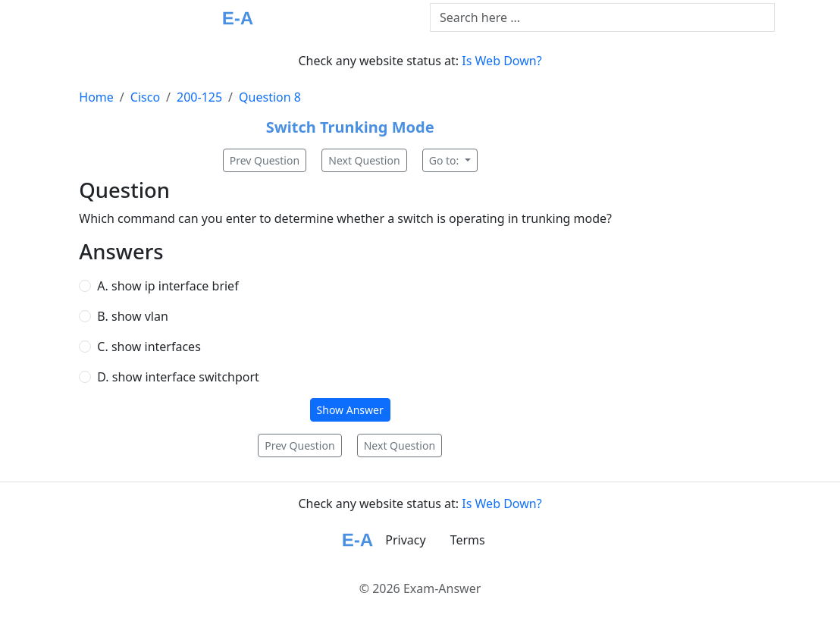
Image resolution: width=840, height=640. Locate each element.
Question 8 (270, 97)
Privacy (405, 540)
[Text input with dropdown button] (602, 17)
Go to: (445, 160)
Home (96, 97)
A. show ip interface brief (168, 286)
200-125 (199, 97)
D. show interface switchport (178, 377)
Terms (468, 540)
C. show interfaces (149, 347)
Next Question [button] (364, 160)
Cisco (145, 97)
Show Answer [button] (350, 410)
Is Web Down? (501, 61)
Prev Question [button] (265, 160)
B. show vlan (132, 316)
